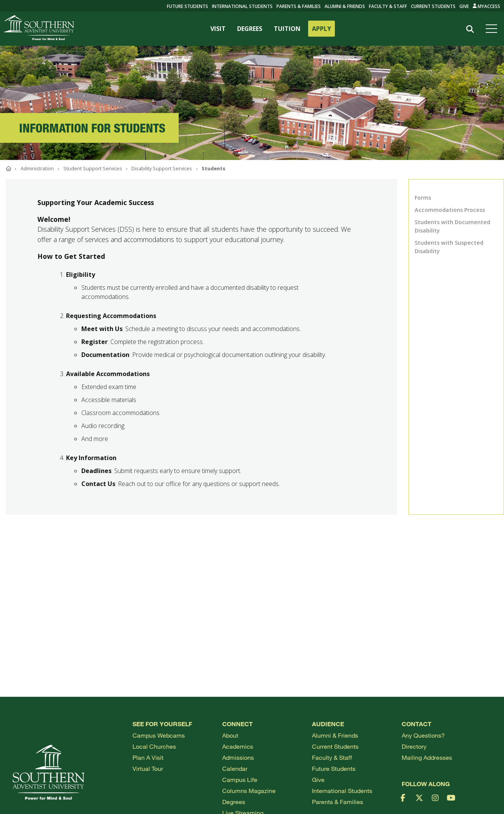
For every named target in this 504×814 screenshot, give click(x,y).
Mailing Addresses (427, 757)
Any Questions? (423, 735)
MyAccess (487, 6)
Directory (414, 746)
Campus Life (240, 779)
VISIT (218, 29)
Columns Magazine (249, 791)
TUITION (287, 29)
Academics (238, 746)
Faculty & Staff (388, 6)
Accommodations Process (450, 210)
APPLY (321, 29)
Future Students (334, 768)
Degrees (234, 802)
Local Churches (154, 746)
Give (464, 6)
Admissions (238, 757)
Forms (423, 198)
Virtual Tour (148, 768)
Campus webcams (159, 735)
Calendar (235, 768)
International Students (242, 6)
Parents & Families (299, 6)
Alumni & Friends (345, 6)
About (230, 735)
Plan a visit (148, 757)
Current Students (433, 6)
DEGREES (250, 29)
